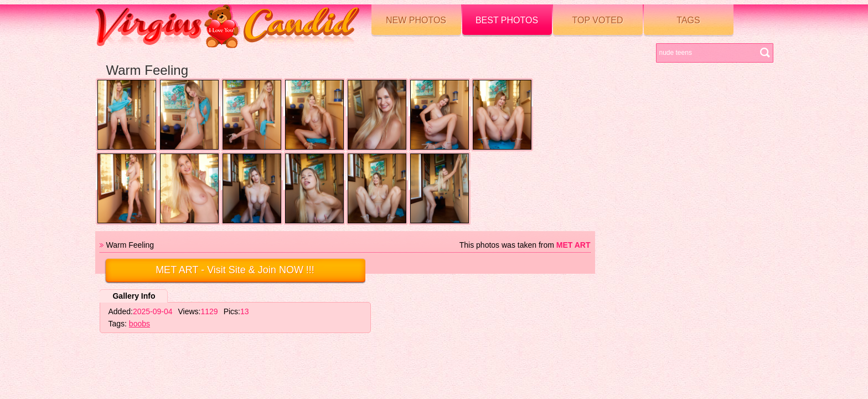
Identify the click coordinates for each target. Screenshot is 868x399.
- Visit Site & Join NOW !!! (235, 270)
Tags (688, 20)
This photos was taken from (525, 245)
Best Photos (507, 20)
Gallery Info (134, 296)
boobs (139, 324)
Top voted (598, 20)
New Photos (416, 20)
